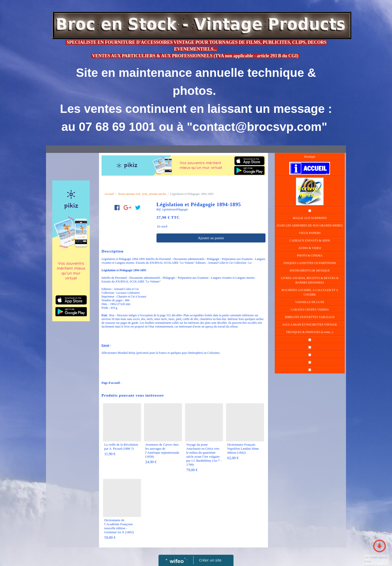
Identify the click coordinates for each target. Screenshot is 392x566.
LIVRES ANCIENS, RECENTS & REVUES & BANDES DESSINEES (310, 280)
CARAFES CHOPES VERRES (310, 310)
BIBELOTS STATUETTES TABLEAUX (310, 317)
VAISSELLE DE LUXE (310, 302)
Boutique (310, 157)
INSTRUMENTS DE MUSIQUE (310, 270)
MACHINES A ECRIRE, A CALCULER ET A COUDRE (310, 292)
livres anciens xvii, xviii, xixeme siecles (142, 194)
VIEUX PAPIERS (310, 233)
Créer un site (210, 560)
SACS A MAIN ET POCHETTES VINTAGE (310, 325)
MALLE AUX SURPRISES (310, 218)
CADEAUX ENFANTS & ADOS (310, 240)
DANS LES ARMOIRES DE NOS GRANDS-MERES (310, 225)
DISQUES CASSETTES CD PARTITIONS (310, 263)
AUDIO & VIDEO (310, 248)
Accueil (109, 194)
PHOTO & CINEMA (310, 255)
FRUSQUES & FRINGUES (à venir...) (310, 332)
